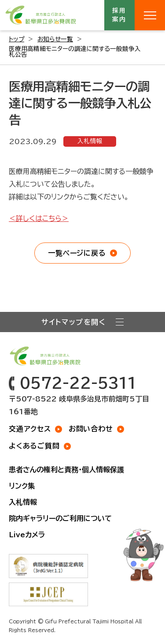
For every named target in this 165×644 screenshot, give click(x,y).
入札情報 (90, 141)
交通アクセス (30, 429)
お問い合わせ (91, 429)
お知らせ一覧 (55, 39)
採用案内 (120, 15)
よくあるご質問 (34, 446)
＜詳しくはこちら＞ (39, 218)
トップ (16, 39)
